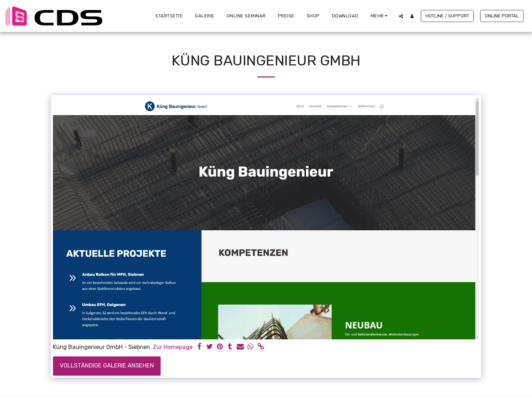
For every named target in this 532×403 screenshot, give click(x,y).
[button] (401, 16)
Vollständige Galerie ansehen (107, 366)
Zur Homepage (173, 347)
